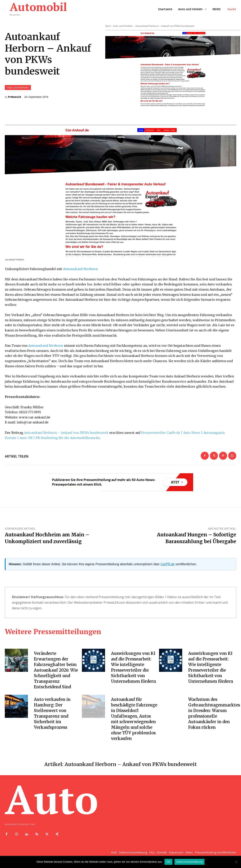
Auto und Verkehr (18, 88)
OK (168, 862)
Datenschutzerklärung (189, 862)
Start (108, 26)
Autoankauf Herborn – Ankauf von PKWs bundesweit (66, 433)
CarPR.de (167, 565)
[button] (232, 9)
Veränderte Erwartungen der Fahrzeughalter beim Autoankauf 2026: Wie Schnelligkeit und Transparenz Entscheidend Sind (56, 671)
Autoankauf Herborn (80, 270)
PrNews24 (14, 97)
